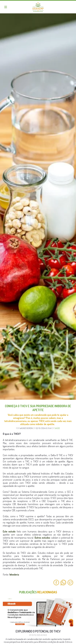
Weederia (14, 574)
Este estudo (9, 531)
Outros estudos (42, 538)
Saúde (57, 428)
